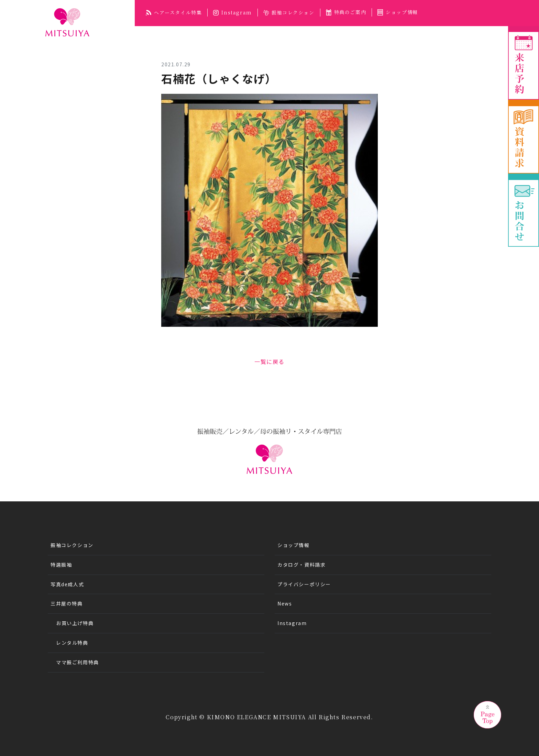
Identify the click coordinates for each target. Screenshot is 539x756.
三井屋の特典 (67, 603)
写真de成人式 (67, 584)
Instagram (232, 12)
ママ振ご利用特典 (78, 662)
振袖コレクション (289, 12)
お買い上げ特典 (75, 623)
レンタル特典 (72, 643)
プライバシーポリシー (304, 584)
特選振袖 (61, 565)
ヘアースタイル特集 (174, 12)
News (285, 603)
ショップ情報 (398, 12)
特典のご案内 (346, 12)
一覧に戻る (269, 362)
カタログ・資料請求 (301, 565)
